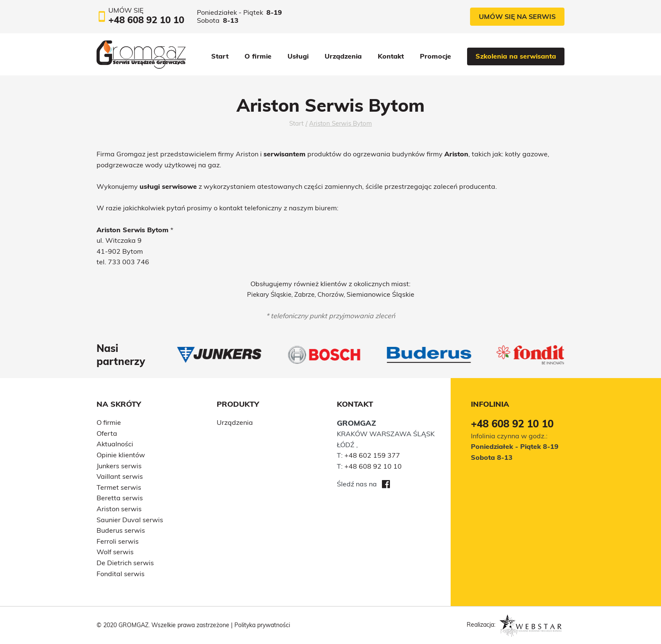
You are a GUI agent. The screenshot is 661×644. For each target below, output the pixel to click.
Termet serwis (119, 487)
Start (220, 56)
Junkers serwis (119, 466)
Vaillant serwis (120, 476)
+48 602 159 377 (372, 455)
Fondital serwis (121, 574)
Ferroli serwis (118, 541)
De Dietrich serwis (125, 563)
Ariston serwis (119, 509)
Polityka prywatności (262, 625)
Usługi (298, 56)
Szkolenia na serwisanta (516, 56)
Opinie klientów (121, 455)
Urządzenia (343, 56)
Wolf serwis (115, 552)
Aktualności (115, 444)
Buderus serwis (121, 530)
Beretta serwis (120, 498)
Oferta (107, 433)
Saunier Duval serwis (130, 520)
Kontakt (391, 56)
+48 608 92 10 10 (373, 466)
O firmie (258, 56)
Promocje (435, 56)
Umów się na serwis (517, 16)
